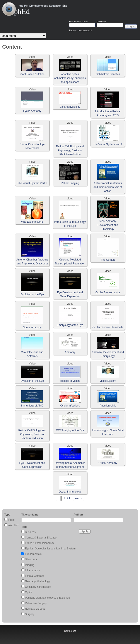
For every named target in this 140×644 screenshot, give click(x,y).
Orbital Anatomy (108, 463)
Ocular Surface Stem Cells (108, 327)
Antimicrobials (108, 406)
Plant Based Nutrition (32, 74)
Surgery (30, 614)
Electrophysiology (70, 107)
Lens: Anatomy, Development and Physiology (108, 225)
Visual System (108, 381)
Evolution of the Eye (32, 294)
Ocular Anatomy (32, 327)
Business (30, 532)
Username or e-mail (78, 22)
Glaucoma (31, 560)
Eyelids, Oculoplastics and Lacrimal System (50, 549)
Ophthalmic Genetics (108, 74)
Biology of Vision (70, 381)
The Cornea (108, 260)
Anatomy (70, 352)
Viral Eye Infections (32, 222)
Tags (24, 527)
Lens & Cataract (34, 576)
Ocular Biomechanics (108, 292)
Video (11, 520)
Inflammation (33, 570)
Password (101, 22)
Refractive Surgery (36, 603)
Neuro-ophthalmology (38, 581)
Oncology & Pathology (38, 587)
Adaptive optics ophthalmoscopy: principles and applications (70, 78)
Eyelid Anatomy (32, 111)
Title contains (30, 515)
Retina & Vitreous (35, 609)
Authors (79, 515)
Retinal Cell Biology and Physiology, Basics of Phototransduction (70, 150)
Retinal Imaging (70, 183)
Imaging (30, 565)
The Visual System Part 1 (32, 183)
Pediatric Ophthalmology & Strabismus (47, 598)
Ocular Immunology (70, 492)
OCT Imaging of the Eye (70, 430)
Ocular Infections (70, 406)
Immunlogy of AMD (32, 406)
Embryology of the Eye (70, 325)
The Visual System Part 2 (108, 144)
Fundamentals (33, 554)
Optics (29, 592)
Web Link (13, 525)
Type (7, 515)
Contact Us (70, 631)
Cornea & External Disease (41, 538)
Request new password (80, 31)
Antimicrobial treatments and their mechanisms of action (108, 187)
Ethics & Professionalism (39, 543)
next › (79, 498)
